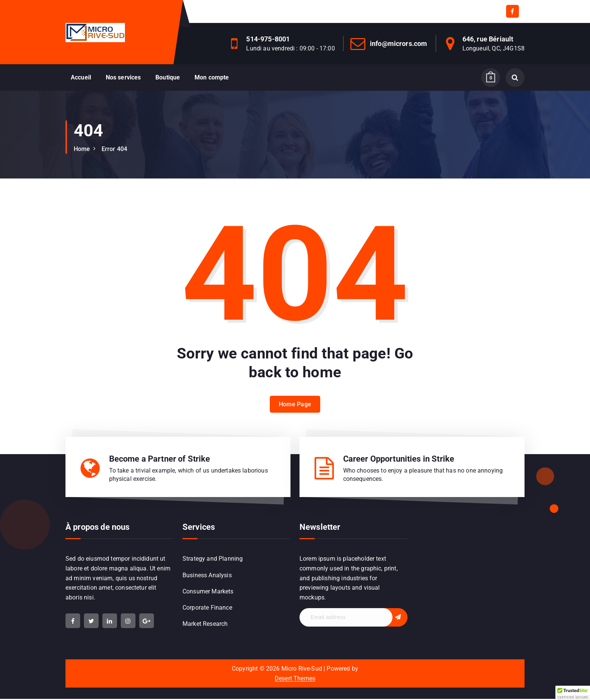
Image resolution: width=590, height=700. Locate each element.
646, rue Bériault (488, 39)
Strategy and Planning (213, 559)
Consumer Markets (208, 592)
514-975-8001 (268, 39)
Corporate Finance (207, 609)
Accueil (81, 77)
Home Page (295, 411)
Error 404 (114, 149)
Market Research (205, 625)
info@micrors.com (399, 43)
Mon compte (212, 77)
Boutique (168, 77)
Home (82, 149)
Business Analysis (207, 576)
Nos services (123, 77)
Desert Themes (295, 679)
